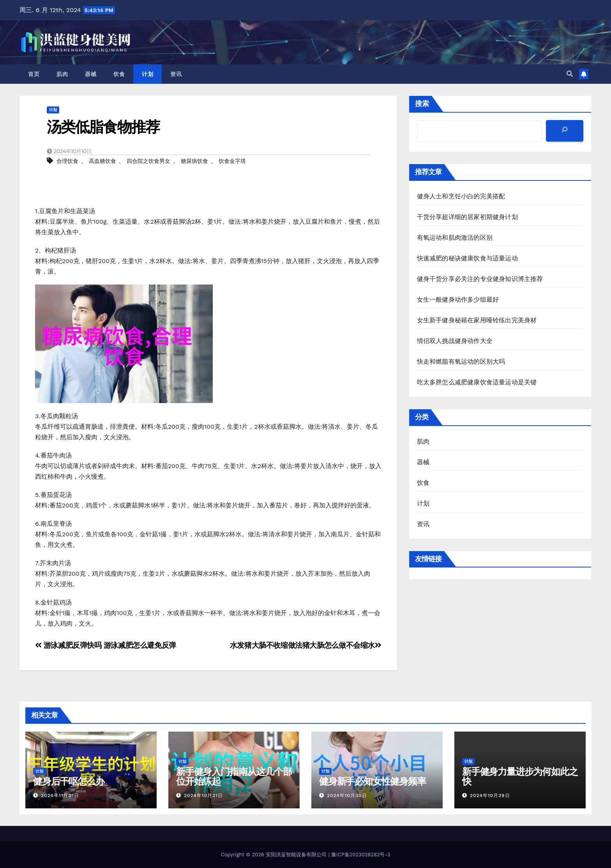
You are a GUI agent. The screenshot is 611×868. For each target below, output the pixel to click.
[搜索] (565, 131)
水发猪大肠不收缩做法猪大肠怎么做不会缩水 (306, 645)
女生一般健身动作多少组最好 (458, 300)
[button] (570, 74)
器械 (91, 74)
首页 (34, 74)
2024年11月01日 (60, 796)
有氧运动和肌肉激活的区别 (455, 238)
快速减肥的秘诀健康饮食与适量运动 (467, 258)
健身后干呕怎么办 (69, 781)
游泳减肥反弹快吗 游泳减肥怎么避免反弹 (106, 645)
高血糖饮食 (102, 161)
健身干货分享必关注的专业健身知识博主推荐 (480, 279)
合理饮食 (67, 161)
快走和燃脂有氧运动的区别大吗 (461, 362)
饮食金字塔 (232, 161)
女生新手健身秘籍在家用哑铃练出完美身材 (477, 320)
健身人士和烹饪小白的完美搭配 (461, 196)
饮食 (119, 74)
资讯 (176, 74)
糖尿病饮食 (194, 161)
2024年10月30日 (347, 796)
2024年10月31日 (203, 796)
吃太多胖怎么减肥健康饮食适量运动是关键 (477, 382)
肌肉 (62, 74)
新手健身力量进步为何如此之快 (520, 776)
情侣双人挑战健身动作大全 (455, 341)
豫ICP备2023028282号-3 (361, 855)
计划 (147, 74)
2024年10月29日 (490, 796)
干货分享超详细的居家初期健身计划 (467, 217)
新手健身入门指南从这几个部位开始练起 (234, 776)
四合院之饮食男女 (148, 161)
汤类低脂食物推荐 (103, 127)
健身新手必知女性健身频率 (373, 781)
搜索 (422, 103)
